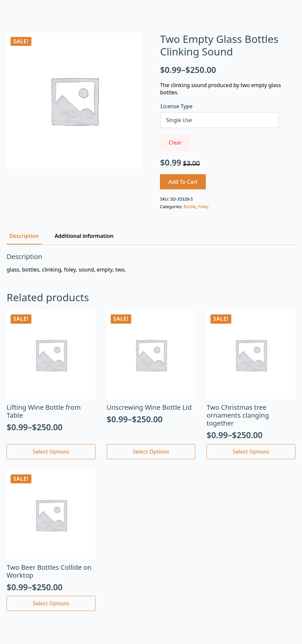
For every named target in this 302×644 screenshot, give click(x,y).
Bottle (190, 207)
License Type (176, 106)
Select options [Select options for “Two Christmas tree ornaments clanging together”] (251, 452)
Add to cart (183, 182)
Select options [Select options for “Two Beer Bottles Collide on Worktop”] (51, 603)
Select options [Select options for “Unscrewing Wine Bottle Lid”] (151, 452)
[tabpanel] (151, 263)
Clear (175, 143)
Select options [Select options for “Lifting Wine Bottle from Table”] (51, 452)
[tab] (24, 236)
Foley (203, 207)
